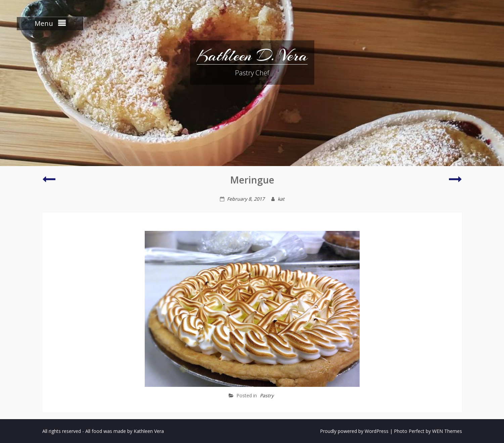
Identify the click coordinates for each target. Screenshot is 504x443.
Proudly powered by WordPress (354, 431)
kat (281, 199)
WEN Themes (447, 431)
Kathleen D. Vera (252, 55)
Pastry (267, 395)
